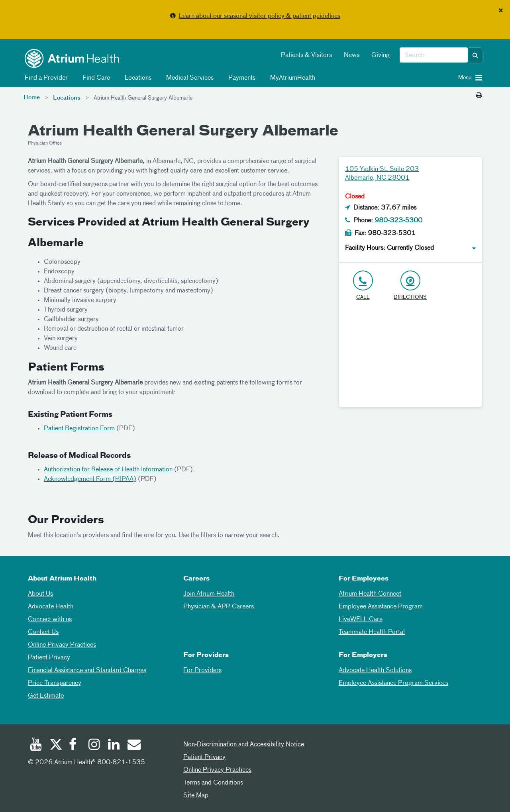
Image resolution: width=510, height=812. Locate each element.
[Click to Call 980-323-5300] (363, 286)
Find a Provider (45, 78)
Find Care (95, 78)
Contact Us (43, 632)
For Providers (202, 671)
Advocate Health (51, 607)
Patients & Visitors (306, 55)
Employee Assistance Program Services (393, 683)
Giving (381, 55)
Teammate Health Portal (372, 632)
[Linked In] (114, 745)
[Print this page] (479, 96)
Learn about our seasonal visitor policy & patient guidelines (260, 16)
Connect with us (50, 620)
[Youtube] (36, 745)
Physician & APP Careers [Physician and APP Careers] (219, 607)
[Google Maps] (410, 357)
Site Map (196, 796)
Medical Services (188, 78)
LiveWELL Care (361, 620)
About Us (40, 594)
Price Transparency (55, 683)
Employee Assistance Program (381, 607)
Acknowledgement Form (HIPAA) (90, 479)
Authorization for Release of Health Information (108, 470)
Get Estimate (46, 696)
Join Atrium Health (209, 594)
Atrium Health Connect (370, 594)
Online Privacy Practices (62, 645)
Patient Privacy (49, 658)
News (352, 55)
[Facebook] (75, 745)
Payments (240, 78)
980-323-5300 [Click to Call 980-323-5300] (398, 221)
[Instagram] (94, 745)
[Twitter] (55, 745)
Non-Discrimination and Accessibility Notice (244, 745)
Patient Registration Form (79, 429)
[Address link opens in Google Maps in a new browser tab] (410, 286)
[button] (475, 55)
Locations (137, 78)
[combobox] (434, 55)
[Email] (133, 745)
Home (32, 98)
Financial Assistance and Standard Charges (87, 671)
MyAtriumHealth (291, 78)
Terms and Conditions (213, 783)
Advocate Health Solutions (375, 671)
